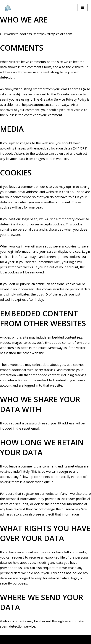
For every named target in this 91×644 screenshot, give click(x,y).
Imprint (79, 640)
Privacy (64, 640)
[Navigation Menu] (83, 7)
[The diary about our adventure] (8, 7)
